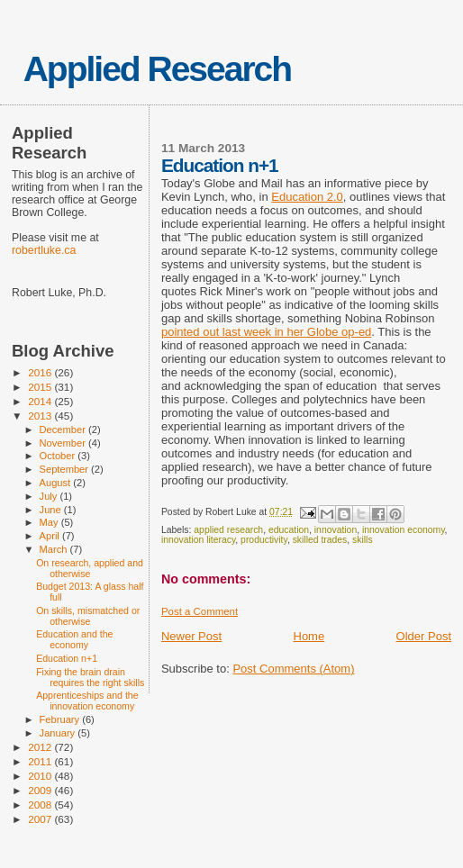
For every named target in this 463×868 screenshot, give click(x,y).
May (50, 522)
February (61, 719)
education (289, 530)
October (59, 456)
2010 (41, 776)
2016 (41, 372)
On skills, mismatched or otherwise (88, 616)
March (55, 549)
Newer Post (191, 636)
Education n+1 (67, 658)
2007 (41, 819)
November (64, 443)
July (50, 496)
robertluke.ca (44, 250)
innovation (336, 530)
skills (363, 540)
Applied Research (157, 69)
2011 (41, 761)
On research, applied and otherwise (90, 568)
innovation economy (404, 530)
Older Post (424, 636)
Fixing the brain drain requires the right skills (90, 677)
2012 (41, 747)
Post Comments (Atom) (293, 669)
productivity (264, 540)
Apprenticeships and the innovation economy (87, 701)
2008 (41, 805)
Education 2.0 (307, 197)
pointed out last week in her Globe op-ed (266, 332)
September (66, 469)
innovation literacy (198, 540)
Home (309, 636)
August (57, 483)
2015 (41, 387)
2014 (41, 401)
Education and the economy (74, 639)
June (52, 510)
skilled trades (320, 540)
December (64, 429)
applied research (228, 530)
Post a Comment (200, 611)
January (59, 733)
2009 (41, 790)
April (51, 536)
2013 (41, 416)
